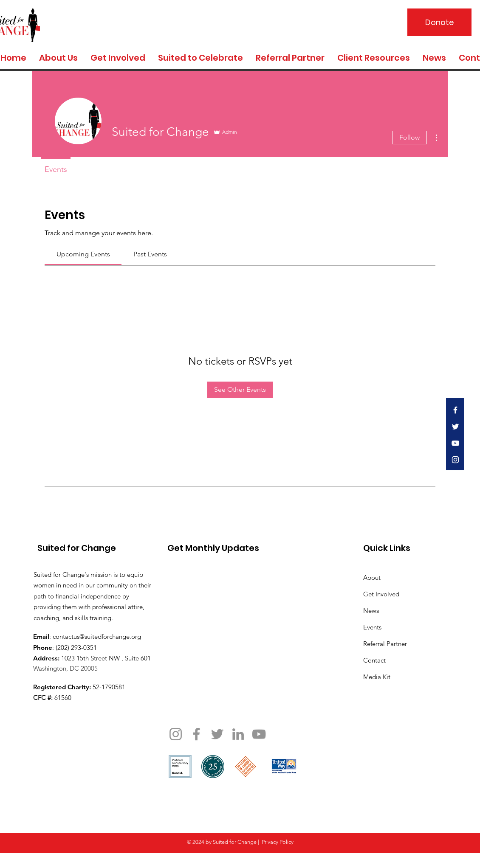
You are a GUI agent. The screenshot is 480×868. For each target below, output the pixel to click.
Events (372, 627)
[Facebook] (196, 734)
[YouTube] (259, 734)
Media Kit (377, 677)
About (372, 577)
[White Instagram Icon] (455, 460)
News (371, 611)
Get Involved (381, 594)
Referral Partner (385, 644)
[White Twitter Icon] (455, 427)
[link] (83, 254)
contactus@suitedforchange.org (97, 636)
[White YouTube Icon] (455, 443)
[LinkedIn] (238, 734)
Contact (374, 660)
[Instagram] (176, 734)
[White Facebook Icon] (455, 410)
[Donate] (439, 22)
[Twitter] (217, 734)
